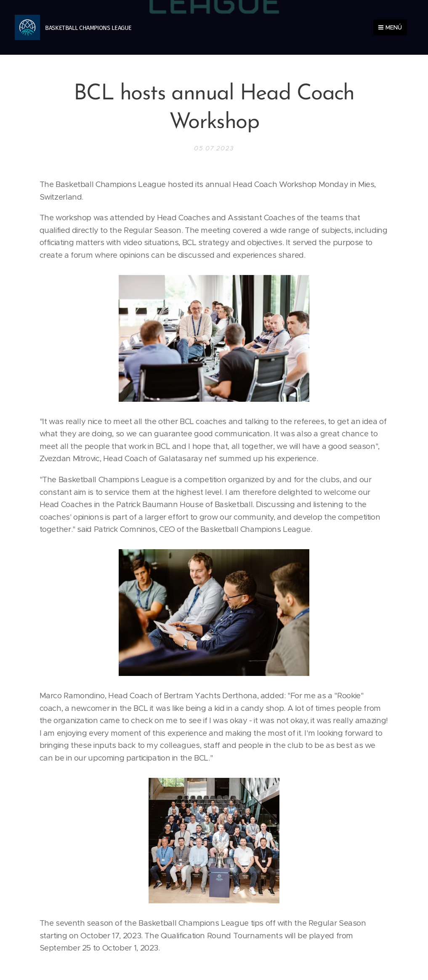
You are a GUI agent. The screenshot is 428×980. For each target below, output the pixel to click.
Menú (390, 27)
